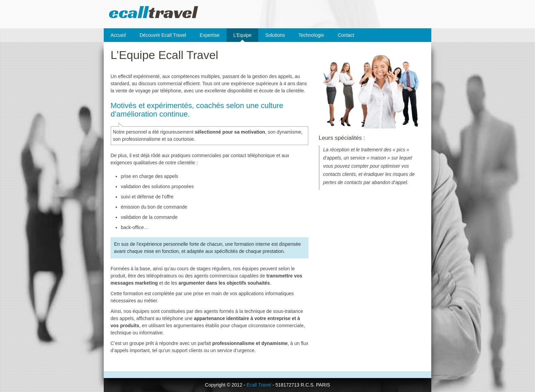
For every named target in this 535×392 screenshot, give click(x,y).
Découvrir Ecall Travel (163, 35)
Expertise (209, 35)
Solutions (275, 35)
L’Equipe (243, 35)
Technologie (311, 35)
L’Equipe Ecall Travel (164, 55)
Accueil (118, 35)
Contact (346, 35)
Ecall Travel (259, 385)
